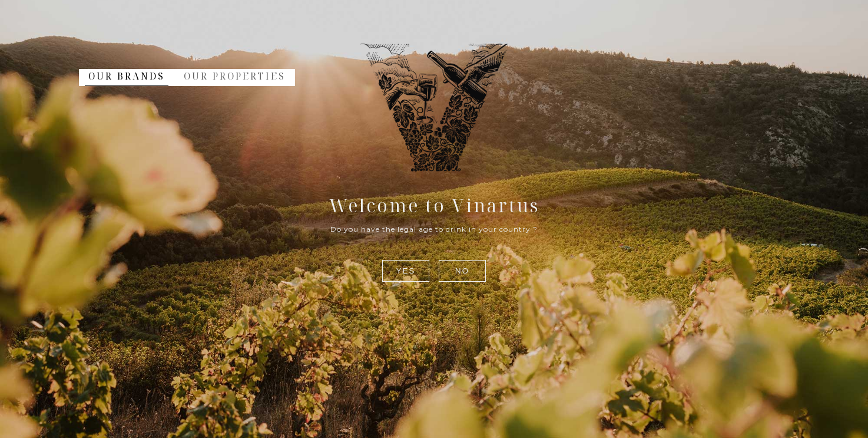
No (462, 271)
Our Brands (127, 76)
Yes (406, 271)
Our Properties (235, 76)
